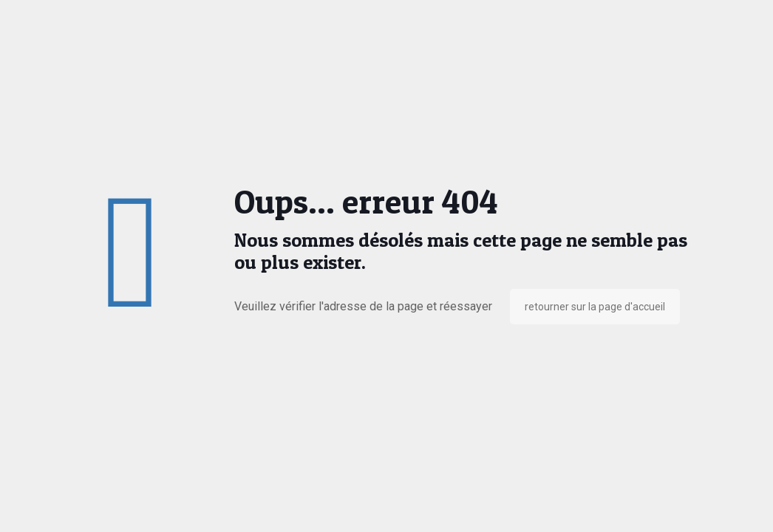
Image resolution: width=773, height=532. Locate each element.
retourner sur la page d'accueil (595, 307)
